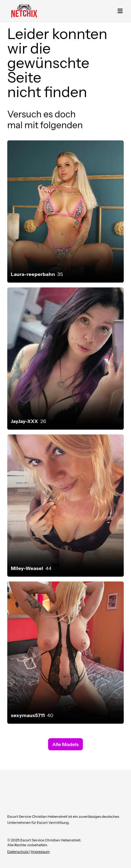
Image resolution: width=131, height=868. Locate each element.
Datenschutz (18, 852)
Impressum (40, 852)
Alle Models (65, 744)
